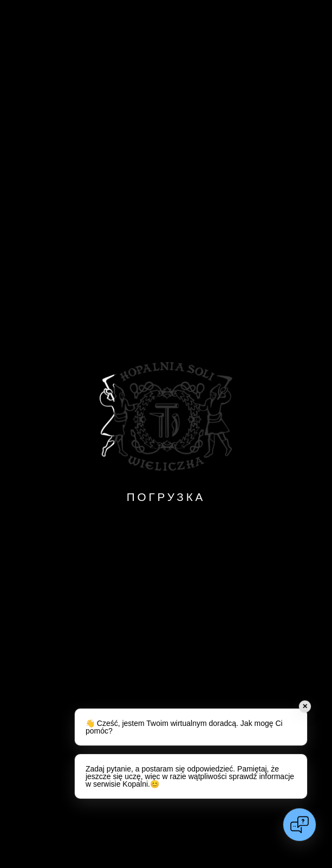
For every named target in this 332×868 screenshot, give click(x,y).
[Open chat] (300, 825)
